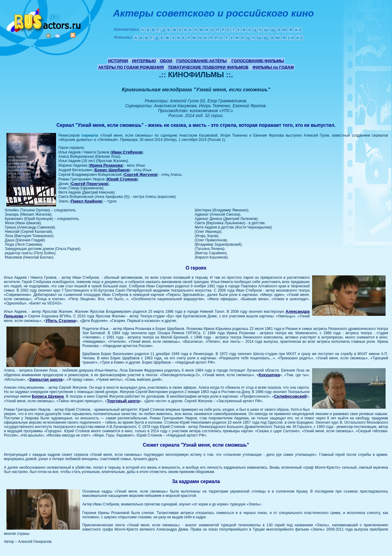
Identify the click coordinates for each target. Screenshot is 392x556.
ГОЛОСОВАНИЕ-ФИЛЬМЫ (258, 61)
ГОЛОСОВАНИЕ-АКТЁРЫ (201, 61)
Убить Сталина (61, 321)
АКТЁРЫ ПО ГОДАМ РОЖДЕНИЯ (131, 67)
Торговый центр (123, 401)
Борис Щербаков (112, 170)
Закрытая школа (46, 379)
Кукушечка (269, 375)
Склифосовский (290, 396)
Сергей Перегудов (89, 184)
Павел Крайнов (87, 201)
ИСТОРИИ (118, 61)
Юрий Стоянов (122, 179)
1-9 (290, 38)
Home (48, 36)
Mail (58, 36)
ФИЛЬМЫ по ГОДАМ (273, 67)
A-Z (298, 30)
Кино (44, 19)
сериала (90, 135)
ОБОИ (166, 61)
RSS (73, 35)
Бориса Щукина (48, 396)
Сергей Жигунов (141, 174)
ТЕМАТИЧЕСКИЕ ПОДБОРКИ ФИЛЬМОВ (208, 67)
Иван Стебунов (127, 152)
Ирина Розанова (106, 165)
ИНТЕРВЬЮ (144, 61)
